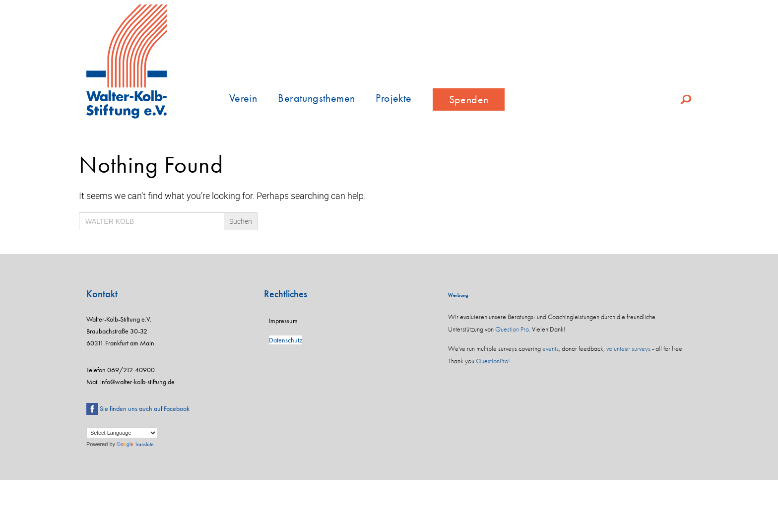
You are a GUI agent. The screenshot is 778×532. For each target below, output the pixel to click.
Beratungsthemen (316, 98)
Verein (243, 98)
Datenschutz (286, 340)
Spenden (469, 100)
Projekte (393, 98)
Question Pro (512, 329)
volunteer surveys (628, 348)
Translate (135, 444)
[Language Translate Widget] (122, 433)
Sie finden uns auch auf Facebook (145, 408)
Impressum (283, 321)
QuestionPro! (493, 361)
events (551, 348)
